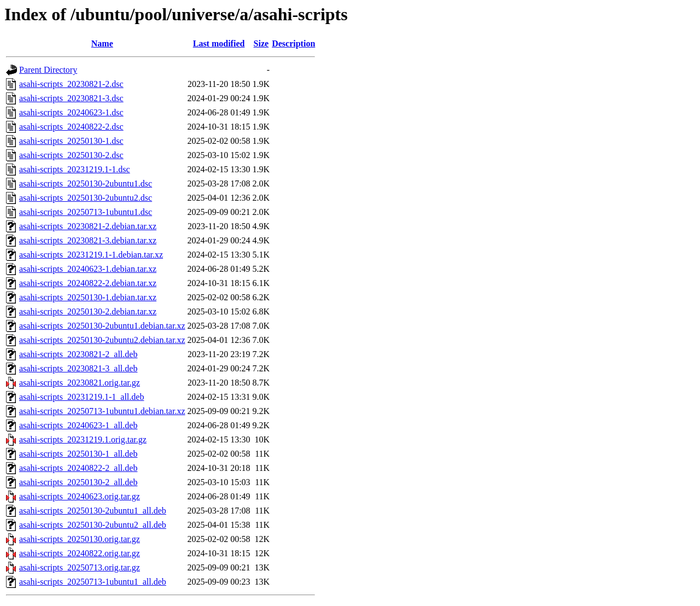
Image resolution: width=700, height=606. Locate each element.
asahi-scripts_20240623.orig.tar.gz (80, 496)
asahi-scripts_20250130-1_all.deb (78, 454)
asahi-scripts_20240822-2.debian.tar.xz (88, 283)
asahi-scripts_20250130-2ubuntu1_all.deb (93, 511)
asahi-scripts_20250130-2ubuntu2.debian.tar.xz (102, 340)
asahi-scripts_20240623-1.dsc (71, 112)
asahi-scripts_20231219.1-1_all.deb (81, 397)
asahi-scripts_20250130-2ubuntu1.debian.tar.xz (102, 326)
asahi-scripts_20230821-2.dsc (71, 84)
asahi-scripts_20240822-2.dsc (71, 127)
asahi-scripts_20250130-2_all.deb (78, 482)
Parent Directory (48, 70)
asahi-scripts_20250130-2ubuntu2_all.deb (93, 525)
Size (261, 43)
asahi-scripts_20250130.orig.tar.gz (80, 539)
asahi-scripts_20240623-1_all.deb (78, 425)
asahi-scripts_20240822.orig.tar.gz (80, 553)
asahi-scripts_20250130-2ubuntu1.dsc (86, 183)
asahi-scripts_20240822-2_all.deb (78, 468)
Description (293, 43)
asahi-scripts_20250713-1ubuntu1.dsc (86, 212)
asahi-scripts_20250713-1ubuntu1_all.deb (93, 582)
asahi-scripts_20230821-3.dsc (71, 98)
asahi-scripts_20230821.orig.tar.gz (80, 383)
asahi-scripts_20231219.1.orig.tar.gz (83, 439)
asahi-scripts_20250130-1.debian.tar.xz (88, 297)
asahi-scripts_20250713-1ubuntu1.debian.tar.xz (102, 411)
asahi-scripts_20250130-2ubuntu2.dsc (86, 198)
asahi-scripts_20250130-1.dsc (71, 141)
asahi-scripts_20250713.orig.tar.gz (80, 567)
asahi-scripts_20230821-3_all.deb (78, 368)
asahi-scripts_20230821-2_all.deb (78, 354)
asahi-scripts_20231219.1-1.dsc (75, 169)
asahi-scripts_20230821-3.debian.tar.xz (88, 240)
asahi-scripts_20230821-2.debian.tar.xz (88, 226)
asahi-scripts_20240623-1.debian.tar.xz (88, 269)
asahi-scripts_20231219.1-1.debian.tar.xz (91, 255)
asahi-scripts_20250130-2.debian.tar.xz (88, 311)
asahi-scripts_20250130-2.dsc (71, 155)
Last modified (219, 43)
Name (102, 43)
